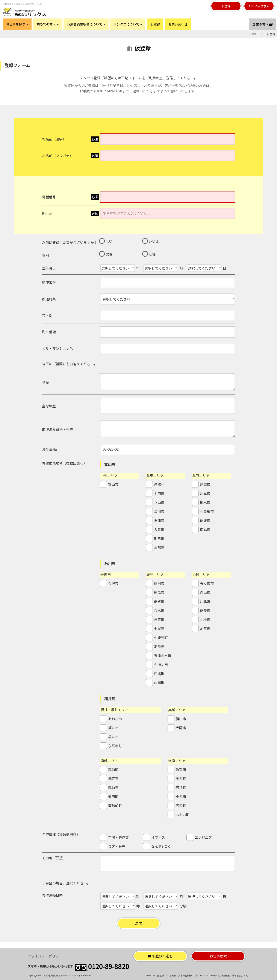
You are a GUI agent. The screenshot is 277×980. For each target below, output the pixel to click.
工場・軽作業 (119, 837)
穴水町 (159, 610)
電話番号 (49, 197)
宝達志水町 (163, 656)
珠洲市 (159, 583)
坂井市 (113, 728)
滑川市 (159, 511)
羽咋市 (159, 647)
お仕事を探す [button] (17, 24)
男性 (109, 254)
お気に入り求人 (259, 6)
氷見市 (205, 493)
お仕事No (50, 449)
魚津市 (159, 520)
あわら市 (115, 719)
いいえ (154, 241)
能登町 (159, 601)
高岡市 (205, 484)
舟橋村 (159, 484)
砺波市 (205, 520)
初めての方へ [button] (48, 24)
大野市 (181, 728)
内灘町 (159, 683)
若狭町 (181, 787)
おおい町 (183, 815)
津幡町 (159, 674)
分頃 (183, 906)
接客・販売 (117, 846)
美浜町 (181, 778)
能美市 (205, 610)
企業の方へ (262, 24)
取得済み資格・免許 (58, 429)
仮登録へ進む (160, 956)
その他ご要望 (52, 858)
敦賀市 (181, 769)
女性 (152, 254)
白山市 (205, 592)
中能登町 (161, 638)
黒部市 (159, 547)
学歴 (45, 382)
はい (109, 241)
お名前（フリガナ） (58, 156)
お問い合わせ (178, 24)
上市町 (159, 493)
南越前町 (115, 806)
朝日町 (159, 538)
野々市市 (207, 583)
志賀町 (159, 619)
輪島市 (159, 592)
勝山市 (181, 719)
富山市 (113, 484)
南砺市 (205, 529)
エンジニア (203, 837)
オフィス (158, 837)
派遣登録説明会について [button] (86, 24)
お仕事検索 (218, 956)
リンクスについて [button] (128, 24)
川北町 (205, 601)
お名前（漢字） (54, 139)
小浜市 (181, 797)
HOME (253, 34)
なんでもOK (160, 846)
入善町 (159, 529)
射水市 (205, 502)
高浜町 (181, 806)
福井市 (113, 737)
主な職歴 (49, 406)
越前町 (113, 769)
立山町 (159, 502)
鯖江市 (113, 778)
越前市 (113, 787)
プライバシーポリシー (45, 956)
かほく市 (161, 665)
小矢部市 (207, 511)
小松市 (205, 619)
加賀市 (205, 628)
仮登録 (226, 6)
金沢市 (113, 583)
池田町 (113, 797)
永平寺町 (115, 746)
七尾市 (159, 628)
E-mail (47, 213)
